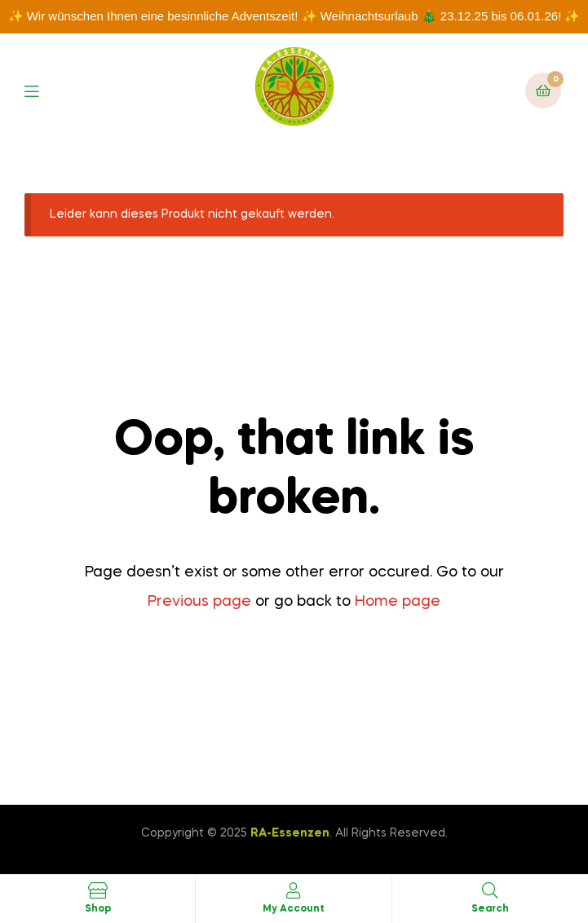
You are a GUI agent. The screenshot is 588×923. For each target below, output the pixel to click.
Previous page (199, 602)
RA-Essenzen (290, 833)
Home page (398, 602)
